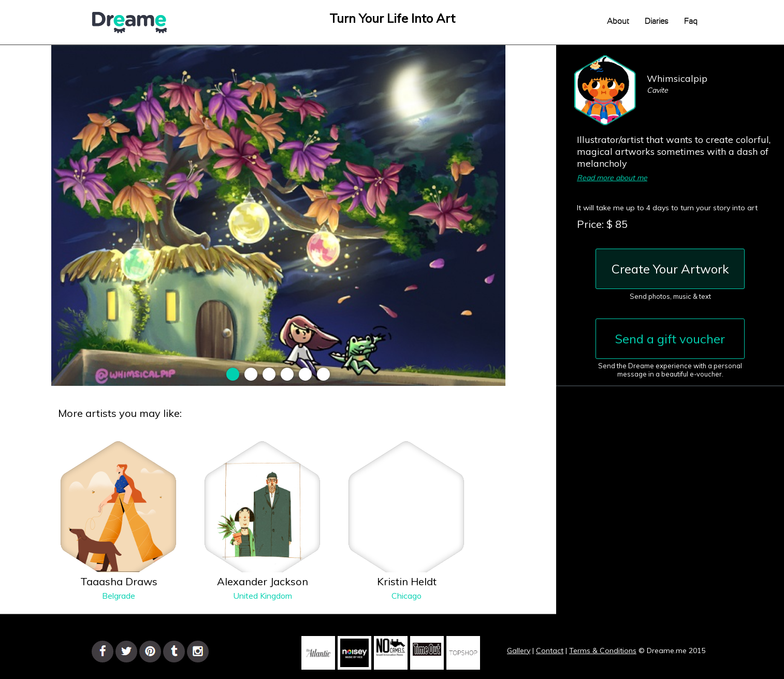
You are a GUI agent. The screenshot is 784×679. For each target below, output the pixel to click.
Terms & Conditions (603, 651)
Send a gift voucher (670, 339)
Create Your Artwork (670, 269)
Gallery (519, 651)
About (618, 21)
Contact (550, 651)
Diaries (657, 21)
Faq (691, 21)
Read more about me (612, 178)
